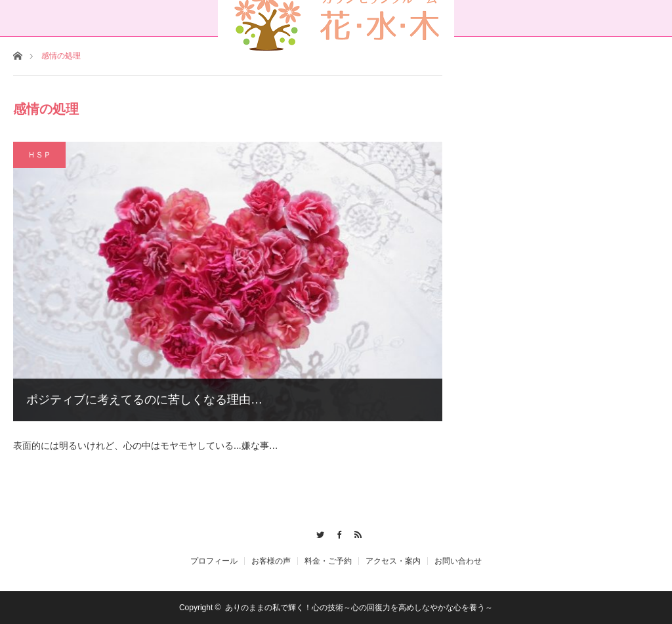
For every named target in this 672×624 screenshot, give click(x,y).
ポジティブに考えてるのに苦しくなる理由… (144, 400)
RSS (355, 533)
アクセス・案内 (393, 561)
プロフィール (214, 561)
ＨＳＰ (39, 155)
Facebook (336, 533)
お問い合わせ (458, 561)
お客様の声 (271, 561)
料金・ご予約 (328, 561)
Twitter (317, 533)
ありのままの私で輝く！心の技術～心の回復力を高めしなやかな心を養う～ (359, 608)
